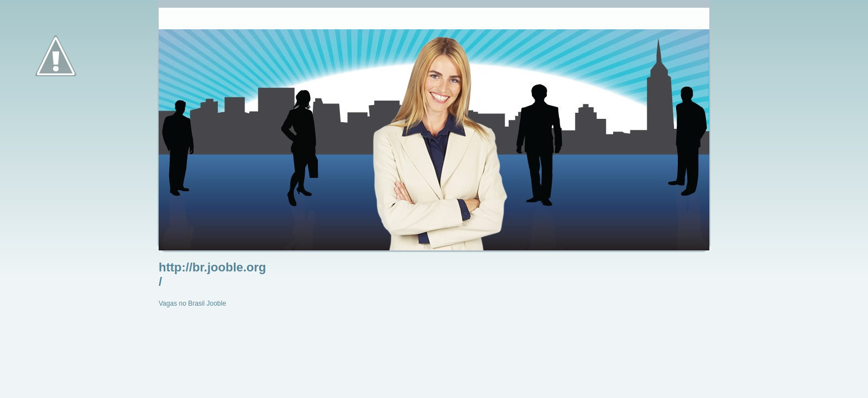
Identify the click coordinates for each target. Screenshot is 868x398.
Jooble (216, 303)
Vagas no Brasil (182, 303)
